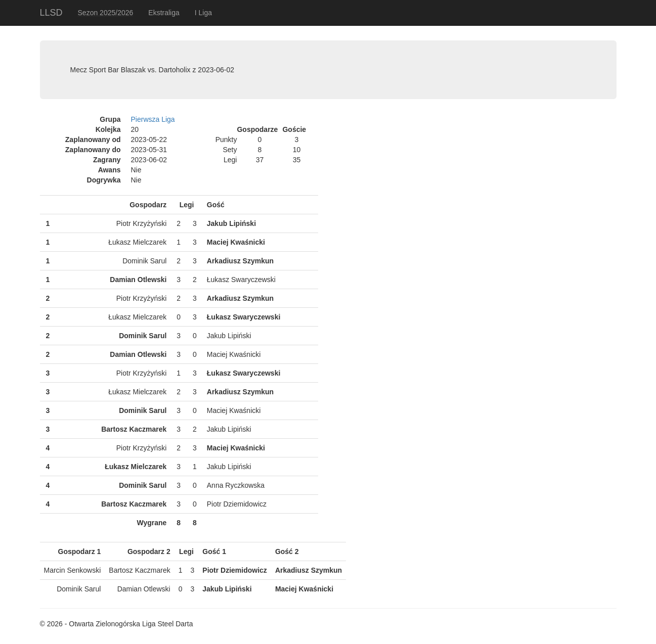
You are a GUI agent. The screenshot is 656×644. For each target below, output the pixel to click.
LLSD (51, 13)
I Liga (203, 13)
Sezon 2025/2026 (106, 13)
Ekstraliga (164, 13)
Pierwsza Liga (153, 119)
